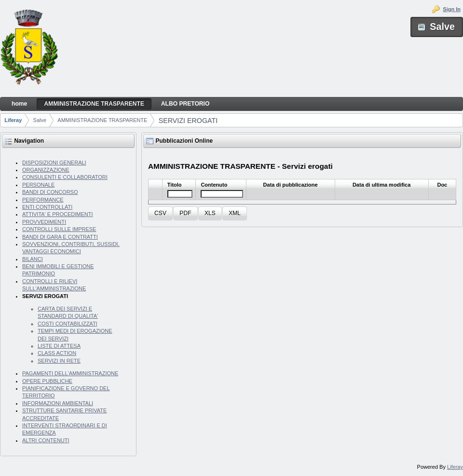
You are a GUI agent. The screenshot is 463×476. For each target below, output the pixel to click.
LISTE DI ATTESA (59, 346)
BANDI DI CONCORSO (50, 192)
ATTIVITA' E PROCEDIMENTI (58, 214)
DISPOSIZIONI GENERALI (54, 163)
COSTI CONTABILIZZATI (68, 324)
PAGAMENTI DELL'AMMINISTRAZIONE (70, 373)
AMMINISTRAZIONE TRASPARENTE (102, 120)
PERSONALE (38, 185)
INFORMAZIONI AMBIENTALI (58, 403)
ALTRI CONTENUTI (46, 440)
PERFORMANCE (43, 200)
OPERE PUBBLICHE (47, 381)
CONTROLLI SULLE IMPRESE (59, 229)
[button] (160, 213)
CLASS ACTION (57, 353)
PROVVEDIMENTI (44, 222)
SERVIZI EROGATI (188, 121)
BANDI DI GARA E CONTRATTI (60, 237)
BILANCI (33, 259)
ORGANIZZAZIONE (46, 170)
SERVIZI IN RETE (59, 361)
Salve (40, 120)
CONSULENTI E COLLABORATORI (65, 177)
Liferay (13, 120)
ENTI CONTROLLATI (47, 207)
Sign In (452, 9)
